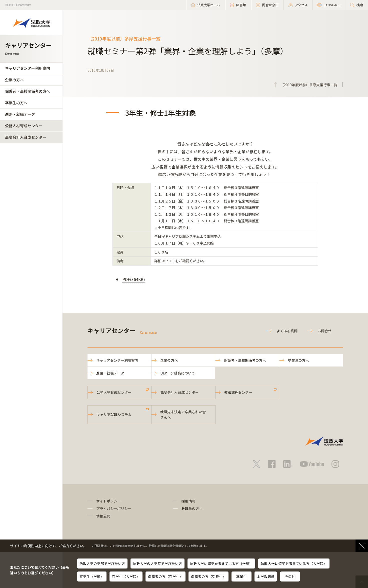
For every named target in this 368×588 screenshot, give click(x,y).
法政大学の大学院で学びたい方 (157, 563)
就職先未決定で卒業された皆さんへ (183, 414)
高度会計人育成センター (26, 137)
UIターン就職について (178, 373)
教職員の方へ (192, 508)
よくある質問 (287, 331)
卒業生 (241, 576)
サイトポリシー (108, 501)
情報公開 (103, 516)
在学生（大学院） (126, 576)
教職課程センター (238, 392)
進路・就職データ (20, 114)
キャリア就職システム (182, 236)
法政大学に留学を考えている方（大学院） (294, 563)
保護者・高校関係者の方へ (27, 91)
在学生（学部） (92, 576)
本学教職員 (266, 576)
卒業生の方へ (16, 103)
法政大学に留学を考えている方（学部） (221, 563)
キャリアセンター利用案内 (27, 68)
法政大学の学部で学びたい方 (102, 563)
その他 (290, 576)
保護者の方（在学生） (165, 576)
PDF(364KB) (134, 279)
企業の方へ (14, 80)
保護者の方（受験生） (208, 576)
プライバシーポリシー (114, 508)
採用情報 (188, 501)
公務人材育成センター (24, 126)
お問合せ (324, 331)
